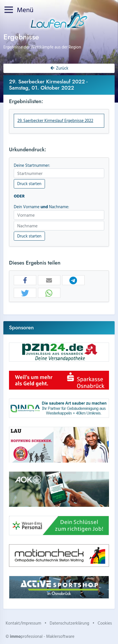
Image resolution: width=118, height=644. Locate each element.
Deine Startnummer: (32, 165)
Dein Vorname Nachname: (41, 207)
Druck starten (29, 184)
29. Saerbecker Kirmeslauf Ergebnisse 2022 (55, 120)
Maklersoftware (60, 636)
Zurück (59, 68)
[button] (25, 280)
